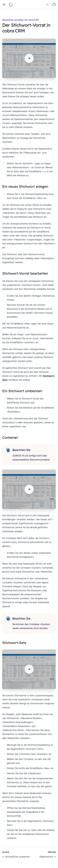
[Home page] (11, 5)
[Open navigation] (4, 5)
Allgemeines (48, 857)
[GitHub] (54, 5)
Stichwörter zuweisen (16, 857)
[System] (47, 5)
